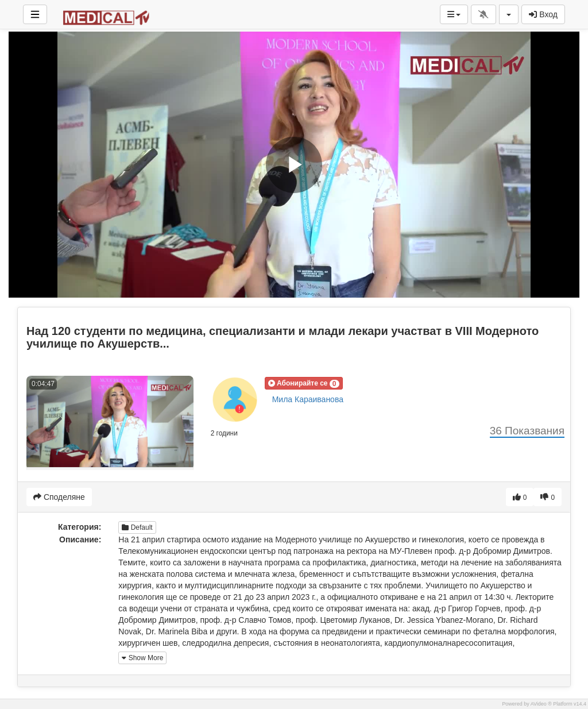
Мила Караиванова (308, 399)
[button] (304, 383)
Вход (543, 14)
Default (137, 527)
